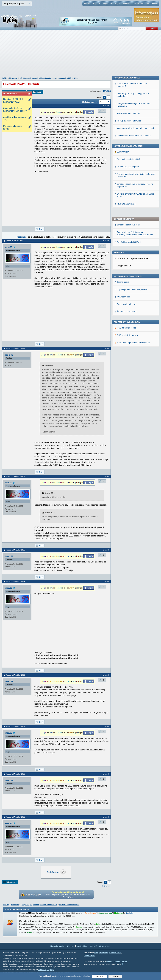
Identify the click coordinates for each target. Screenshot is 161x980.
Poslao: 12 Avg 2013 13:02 (15, 476)
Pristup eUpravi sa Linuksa (129, 303)
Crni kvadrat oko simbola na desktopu (134, 318)
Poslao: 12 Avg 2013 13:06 (15, 550)
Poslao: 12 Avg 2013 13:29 (15, 774)
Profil (41, 229)
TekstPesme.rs (89, 956)
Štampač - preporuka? (127, 218)
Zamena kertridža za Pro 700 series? (15, 109)
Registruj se (107, 3)
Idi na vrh (107, 886)
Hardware (13, 78)
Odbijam (115, 976)
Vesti (96, 953)
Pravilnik (126, 3)
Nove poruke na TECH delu (127, 260)
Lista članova (138, 3)
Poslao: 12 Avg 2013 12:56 (15, 349)
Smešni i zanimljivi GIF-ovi (129, 149)
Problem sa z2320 (13, 127)
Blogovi (117, 3)
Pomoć (155, 3)
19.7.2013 (107, 91)
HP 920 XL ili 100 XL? (13, 100)
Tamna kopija (123, 189)
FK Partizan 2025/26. (127, 386)
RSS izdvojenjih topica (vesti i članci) (134, 249)
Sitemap (71, 946)
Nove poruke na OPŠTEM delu (128, 328)
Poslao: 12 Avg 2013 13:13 (15, 582)
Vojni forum (103, 953)
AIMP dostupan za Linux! (128, 295)
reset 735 (15, 118)
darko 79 (9, 355)
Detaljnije (129, 913)
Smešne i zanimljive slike (128, 132)
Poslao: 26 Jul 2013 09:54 (15, 241)
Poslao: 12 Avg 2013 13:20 (15, 675)
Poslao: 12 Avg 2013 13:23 (15, 727)
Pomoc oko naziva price (128, 349)
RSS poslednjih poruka (127, 242)
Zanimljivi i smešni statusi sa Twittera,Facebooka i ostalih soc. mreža (135, 140)
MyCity (87, 3)
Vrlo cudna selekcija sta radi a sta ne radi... (136, 310)
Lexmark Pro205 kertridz (68, 78)
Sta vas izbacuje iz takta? (129, 341)
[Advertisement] (80, 55)
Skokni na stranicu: (90, 102)
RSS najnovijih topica (127, 235)
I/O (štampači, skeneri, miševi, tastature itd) (38, 78)
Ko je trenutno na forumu (18, 909)
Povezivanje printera (126, 211)
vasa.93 (8, 247)
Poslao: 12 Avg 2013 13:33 (15, 817)
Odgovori (37, 92)
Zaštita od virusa (115, 953)
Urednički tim (83, 946)
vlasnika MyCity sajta (46, 970)
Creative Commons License (116, 961)
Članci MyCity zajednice (100, 946)
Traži (147, 3)
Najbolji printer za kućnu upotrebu (132, 196)
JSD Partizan (123, 334)
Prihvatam (100, 976)
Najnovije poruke (57, 946)
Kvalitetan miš (123, 204)
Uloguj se (96, 3)
